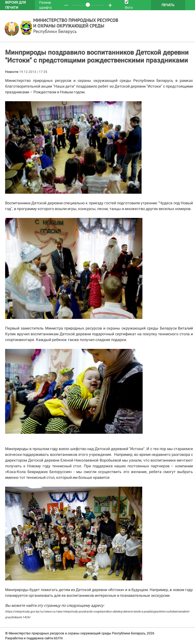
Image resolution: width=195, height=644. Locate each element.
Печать (168, 5)
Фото (129, 5)
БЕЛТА (58, 638)
